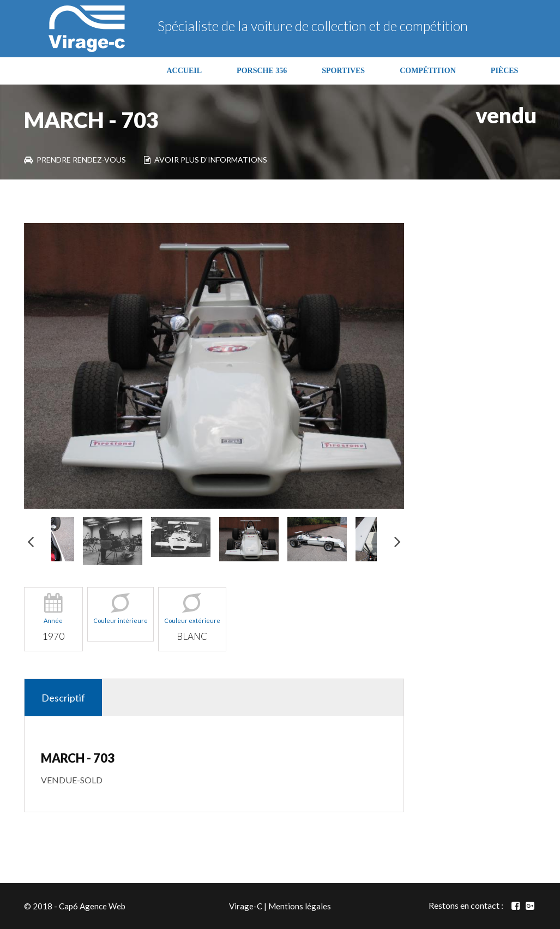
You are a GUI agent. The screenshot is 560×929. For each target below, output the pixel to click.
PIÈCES (505, 71)
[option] (214, 366)
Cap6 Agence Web (92, 906)
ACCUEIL (185, 71)
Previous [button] (31, 541)
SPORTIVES (343, 71)
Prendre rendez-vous (75, 160)
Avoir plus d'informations (206, 160)
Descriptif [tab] (63, 698)
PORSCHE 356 (262, 71)
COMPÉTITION (428, 71)
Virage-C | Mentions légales (280, 906)
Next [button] (398, 541)
